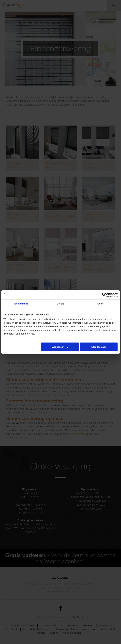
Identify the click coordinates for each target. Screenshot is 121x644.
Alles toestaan (99, 347)
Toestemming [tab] (21, 304)
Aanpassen (60, 347)
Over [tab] (100, 304)
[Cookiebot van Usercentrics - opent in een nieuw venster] (104, 295)
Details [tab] (61, 304)
